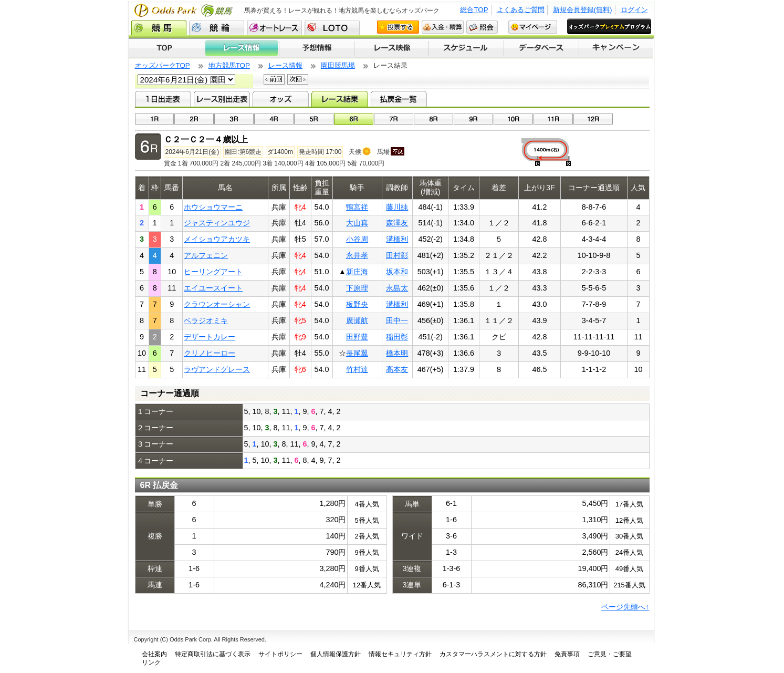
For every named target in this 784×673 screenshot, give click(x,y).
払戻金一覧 (399, 99)
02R (194, 119)
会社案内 (154, 654)
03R (234, 119)
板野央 (357, 304)
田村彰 (397, 255)
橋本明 (397, 353)
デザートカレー (210, 337)
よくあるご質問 (521, 10)
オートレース (274, 28)
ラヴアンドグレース (217, 369)
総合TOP (474, 10)
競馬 (159, 28)
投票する (398, 27)
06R (354, 119)
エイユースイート (213, 288)
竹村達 (357, 369)
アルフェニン (206, 255)
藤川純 (397, 207)
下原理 (357, 288)
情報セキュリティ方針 (400, 654)
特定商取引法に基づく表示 (213, 654)
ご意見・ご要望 (610, 654)
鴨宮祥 (357, 207)
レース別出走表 (222, 99)
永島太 (397, 288)
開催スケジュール (466, 48)
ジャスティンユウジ (217, 223)
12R (593, 119)
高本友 (397, 369)
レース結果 (339, 99)
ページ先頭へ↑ (625, 607)
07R (394, 119)
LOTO (332, 28)
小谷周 (357, 239)
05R (314, 119)
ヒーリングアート (213, 272)
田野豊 (357, 337)
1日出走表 (163, 99)
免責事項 (567, 654)
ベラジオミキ (206, 320)
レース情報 (241, 48)
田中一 (397, 320)
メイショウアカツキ (217, 239)
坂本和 (397, 272)
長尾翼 (357, 353)
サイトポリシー (280, 654)
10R (513, 119)
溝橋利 (397, 239)
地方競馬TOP (229, 65)
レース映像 (391, 48)
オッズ (281, 99)
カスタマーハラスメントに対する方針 (493, 654)
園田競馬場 (338, 65)
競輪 (217, 28)
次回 (298, 79)
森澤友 (397, 223)
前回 (274, 79)
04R (274, 119)
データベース (542, 48)
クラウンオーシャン (217, 304)
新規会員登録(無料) (583, 10)
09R (473, 119)
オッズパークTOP (163, 65)
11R (553, 119)
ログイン (634, 10)
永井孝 (357, 255)
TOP (166, 48)
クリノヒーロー (210, 353)
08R (433, 119)
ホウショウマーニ (213, 207)
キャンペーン (616, 48)
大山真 (357, 223)
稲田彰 (397, 337)
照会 (482, 27)
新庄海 (357, 272)
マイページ (533, 27)
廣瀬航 (357, 320)
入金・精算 (443, 27)
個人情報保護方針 (336, 654)
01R (155, 119)
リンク (151, 662)
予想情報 (316, 48)
